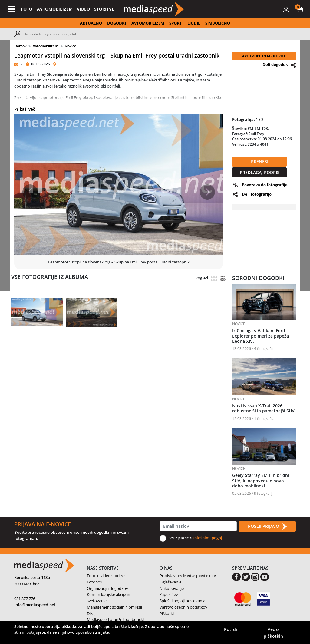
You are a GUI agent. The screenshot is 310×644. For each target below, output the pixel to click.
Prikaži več (25, 109)
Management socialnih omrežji (114, 607)
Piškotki (167, 613)
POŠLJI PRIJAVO (267, 527)
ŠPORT (176, 23)
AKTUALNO (91, 23)
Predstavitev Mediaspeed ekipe (188, 576)
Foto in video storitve (106, 576)
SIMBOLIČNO (218, 23)
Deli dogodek (275, 64)
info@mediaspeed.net (35, 605)
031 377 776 (25, 599)
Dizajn (92, 613)
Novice (71, 46)
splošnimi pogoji (208, 538)
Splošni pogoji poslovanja (182, 601)
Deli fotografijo (257, 194)
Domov (20, 46)
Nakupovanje (172, 588)
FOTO (27, 9)
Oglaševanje (170, 582)
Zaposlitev (169, 594)
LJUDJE (194, 23)
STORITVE (104, 9)
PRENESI (260, 162)
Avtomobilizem (45, 46)
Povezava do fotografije (265, 185)
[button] (300, 9)
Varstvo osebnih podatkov (183, 607)
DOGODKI (117, 23)
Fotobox (95, 582)
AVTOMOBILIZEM (55, 9)
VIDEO (83, 9)
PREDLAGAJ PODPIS (260, 172)
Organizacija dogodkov (107, 588)
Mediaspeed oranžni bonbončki (115, 619)
